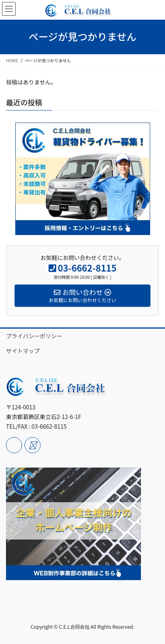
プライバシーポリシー (34, 336)
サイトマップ (23, 351)
